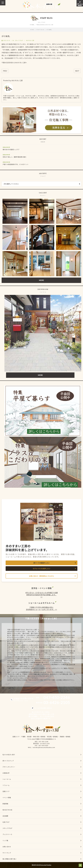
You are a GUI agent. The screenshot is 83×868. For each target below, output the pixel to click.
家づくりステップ (8, 761)
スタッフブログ (19, 40)
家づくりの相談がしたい (42, 563)
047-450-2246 (44, 742)
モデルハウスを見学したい (41, 569)
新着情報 (5, 804)
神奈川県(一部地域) (39, 737)
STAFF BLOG (40, 30)
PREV (5, 71)
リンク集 (5, 841)
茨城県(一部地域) (65, 737)
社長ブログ (6, 822)
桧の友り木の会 (7, 810)
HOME (32, 30)
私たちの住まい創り (9, 755)
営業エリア (16, 737)
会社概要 (5, 816)
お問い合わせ (7, 847)
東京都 (29, 737)
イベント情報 (7, 798)
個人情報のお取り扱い (10, 859)
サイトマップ (7, 853)
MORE (41, 280)
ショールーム (7, 779)
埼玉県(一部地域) (53, 737)
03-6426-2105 (45, 744)
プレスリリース (7, 834)
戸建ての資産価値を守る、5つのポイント (16, 164)
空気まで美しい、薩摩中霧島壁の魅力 (14, 157)
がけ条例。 (50, 30)
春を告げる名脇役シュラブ (11, 150)
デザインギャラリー (9, 767)
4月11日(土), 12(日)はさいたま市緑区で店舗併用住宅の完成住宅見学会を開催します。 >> (42, 595)
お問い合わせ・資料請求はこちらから (41, 576)
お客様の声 (6, 773)
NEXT (77, 71)
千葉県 (23, 737)
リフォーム (6, 785)
